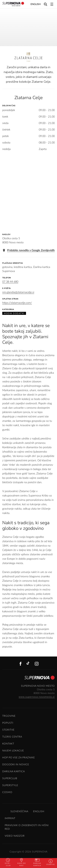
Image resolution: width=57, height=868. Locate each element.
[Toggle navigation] (52, 4)
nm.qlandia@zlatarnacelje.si (18, 292)
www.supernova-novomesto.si (37, 697)
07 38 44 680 (10, 282)
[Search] (46, 4)
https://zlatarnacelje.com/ (17, 303)
